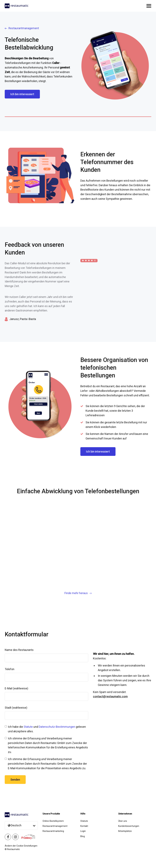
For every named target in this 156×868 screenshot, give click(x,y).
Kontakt (84, 826)
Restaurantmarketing (53, 831)
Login (83, 831)
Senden (15, 780)
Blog (83, 836)
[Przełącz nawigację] (149, 6)
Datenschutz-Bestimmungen (57, 727)
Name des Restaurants (19, 650)
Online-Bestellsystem (53, 821)
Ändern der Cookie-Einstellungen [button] (21, 846)
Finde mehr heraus (78, 593)
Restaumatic (13, 849)
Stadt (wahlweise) (16, 708)
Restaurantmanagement (22, 28)
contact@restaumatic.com (110, 696)
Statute (28, 727)
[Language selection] (21, 825)
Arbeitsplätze (125, 831)
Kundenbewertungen (129, 826)
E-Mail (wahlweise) (16, 688)
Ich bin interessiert (22, 94)
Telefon (10, 669)
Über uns (123, 821)
